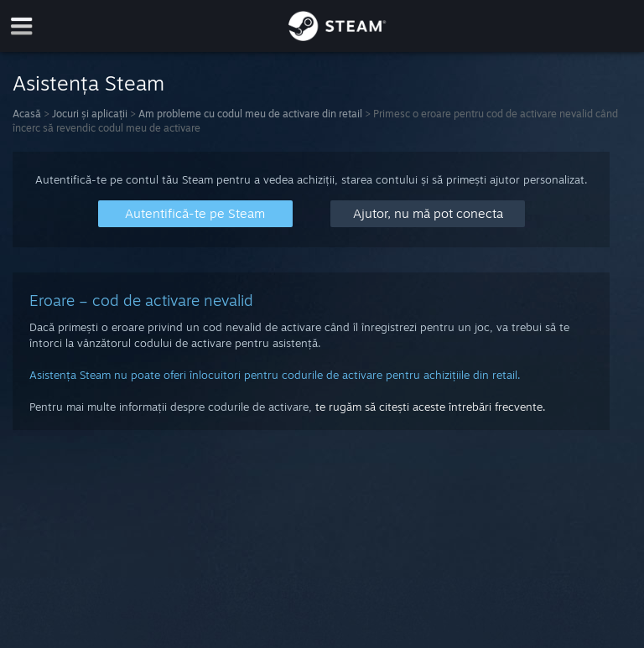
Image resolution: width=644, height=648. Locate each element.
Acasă (27, 114)
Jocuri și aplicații (90, 114)
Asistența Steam (88, 83)
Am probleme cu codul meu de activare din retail (250, 114)
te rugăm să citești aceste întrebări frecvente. (431, 407)
